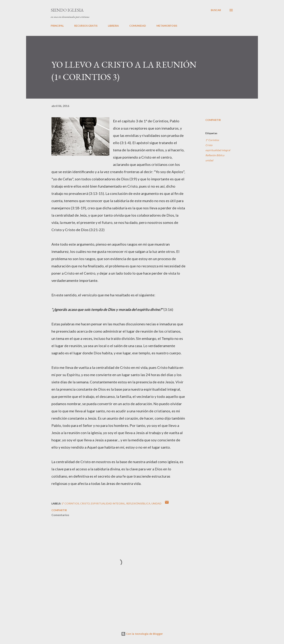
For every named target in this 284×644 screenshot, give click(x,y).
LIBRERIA (113, 26)
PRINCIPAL (57, 26)
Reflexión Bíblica (215, 155)
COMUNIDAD (138, 26)
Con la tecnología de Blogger (142, 634)
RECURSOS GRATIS (86, 26)
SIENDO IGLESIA (67, 10)
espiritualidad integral (218, 150)
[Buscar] (216, 10)
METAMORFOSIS (167, 26)
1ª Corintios (212, 140)
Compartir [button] (213, 120)
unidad (209, 160)
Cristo (209, 145)
